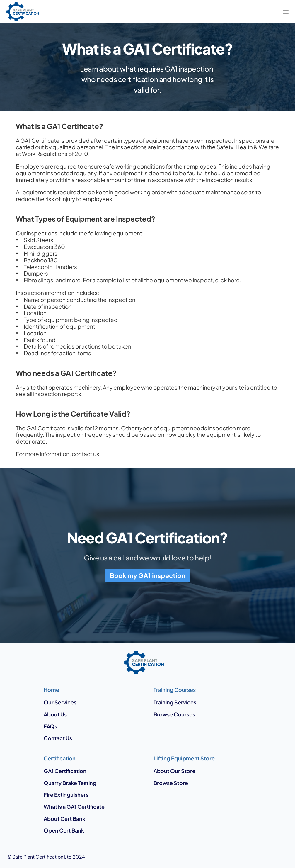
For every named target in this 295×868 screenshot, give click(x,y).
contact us (86, 454)
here (234, 280)
